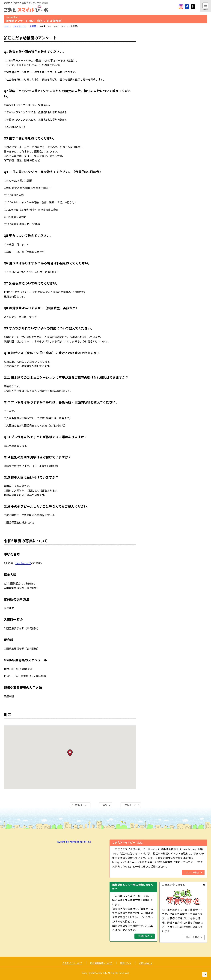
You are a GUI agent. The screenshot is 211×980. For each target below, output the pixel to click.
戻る (105, 805)
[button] (70, 753)
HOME (6, 26)
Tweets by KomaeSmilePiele (74, 842)
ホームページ (24, 563)
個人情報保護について (101, 963)
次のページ (130, 805)
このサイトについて (72, 963)
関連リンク (126, 963)
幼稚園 (33, 26)
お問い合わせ (146, 963)
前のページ (81, 805)
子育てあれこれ (20, 26)
